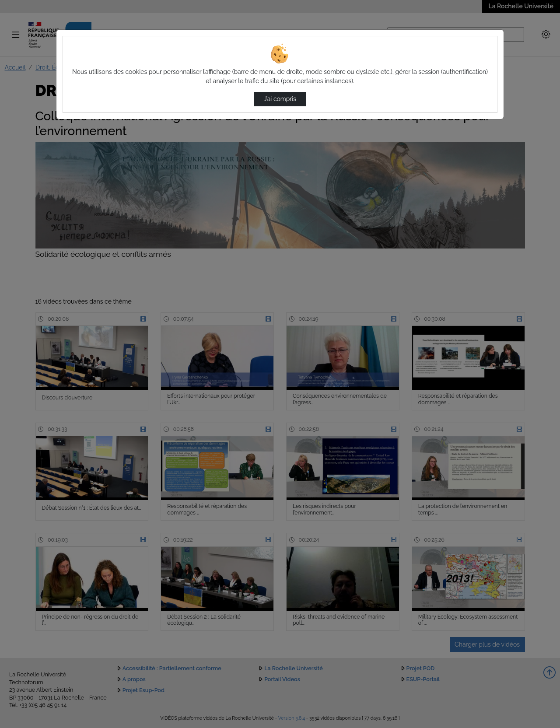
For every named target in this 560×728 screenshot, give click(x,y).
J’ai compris (280, 99)
